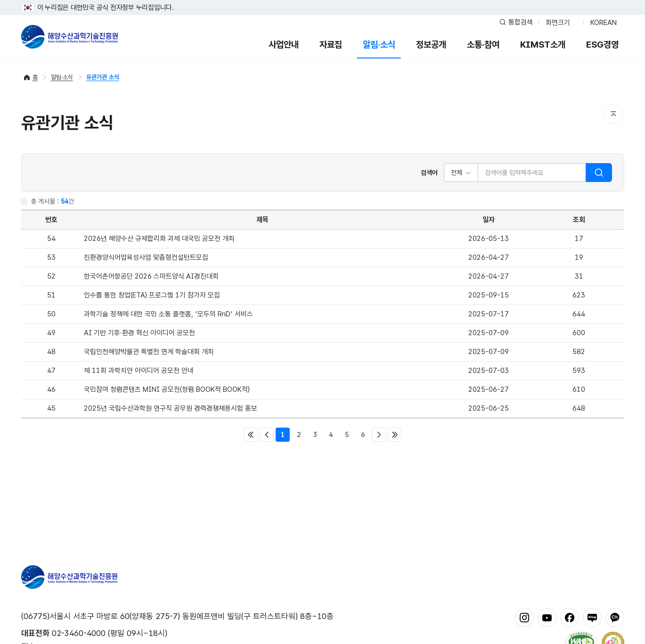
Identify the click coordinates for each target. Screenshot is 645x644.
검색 (599, 173)
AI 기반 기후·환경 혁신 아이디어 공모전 (139, 333)
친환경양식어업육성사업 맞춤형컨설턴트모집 (146, 257)
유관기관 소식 (103, 77)
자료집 (331, 45)
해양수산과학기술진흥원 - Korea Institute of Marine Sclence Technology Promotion (69, 37)
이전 (267, 435)
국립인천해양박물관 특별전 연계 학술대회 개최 (149, 352)
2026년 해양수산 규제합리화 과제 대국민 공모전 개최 (159, 239)
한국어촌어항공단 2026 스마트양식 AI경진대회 (151, 276)
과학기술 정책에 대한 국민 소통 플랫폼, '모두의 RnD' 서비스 (168, 314)
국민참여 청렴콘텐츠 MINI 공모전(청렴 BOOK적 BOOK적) (167, 389)
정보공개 (431, 45)
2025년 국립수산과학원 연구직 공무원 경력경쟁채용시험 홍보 (171, 408)
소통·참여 (483, 45)
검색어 (429, 173)
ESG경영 (602, 45)
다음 (379, 435)
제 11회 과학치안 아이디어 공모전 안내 (139, 371)
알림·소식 (379, 45)
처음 (251, 435)
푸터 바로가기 (322, 0)
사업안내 (284, 45)
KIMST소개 (543, 45)
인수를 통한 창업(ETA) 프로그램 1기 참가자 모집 (152, 295)
